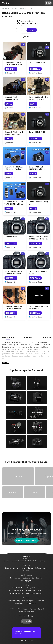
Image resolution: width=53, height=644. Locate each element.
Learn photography (28, 601)
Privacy (12, 609)
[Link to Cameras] (16, 383)
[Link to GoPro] (37, 442)
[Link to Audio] (16, 412)
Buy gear (25, 558)
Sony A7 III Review (17, 594)
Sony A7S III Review (19, 588)
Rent (32, 30)
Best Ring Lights (26, 581)
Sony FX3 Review (33, 588)
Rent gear (27, 565)
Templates (41, 601)
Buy (21, 30)
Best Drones (26, 578)
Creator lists (20, 603)
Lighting (42, 561)
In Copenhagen (41, 568)
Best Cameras (15, 578)
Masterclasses (31, 603)
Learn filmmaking (13, 601)
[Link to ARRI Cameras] (37, 412)
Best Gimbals (37, 578)
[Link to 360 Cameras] (37, 398)
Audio (35, 561)
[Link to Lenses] (16, 398)
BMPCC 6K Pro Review (17, 591)
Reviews (26, 585)
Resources (27, 598)
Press (26, 609)
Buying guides (26, 575)
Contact (41, 609)
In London (30, 568)
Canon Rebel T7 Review (33, 594)
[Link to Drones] (16, 442)
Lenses (14, 561)
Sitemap (33, 609)
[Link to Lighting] (16, 427)
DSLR (20, 9)
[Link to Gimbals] (37, 383)
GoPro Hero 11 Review (35, 591)
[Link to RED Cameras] (37, 427)
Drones (21, 561)
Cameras (15, 9)
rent (9, 9)
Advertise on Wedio (26, 611)
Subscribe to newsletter (26, 540)
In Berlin (26, 571)
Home (4, 9)
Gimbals (28, 561)
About (19, 609)
